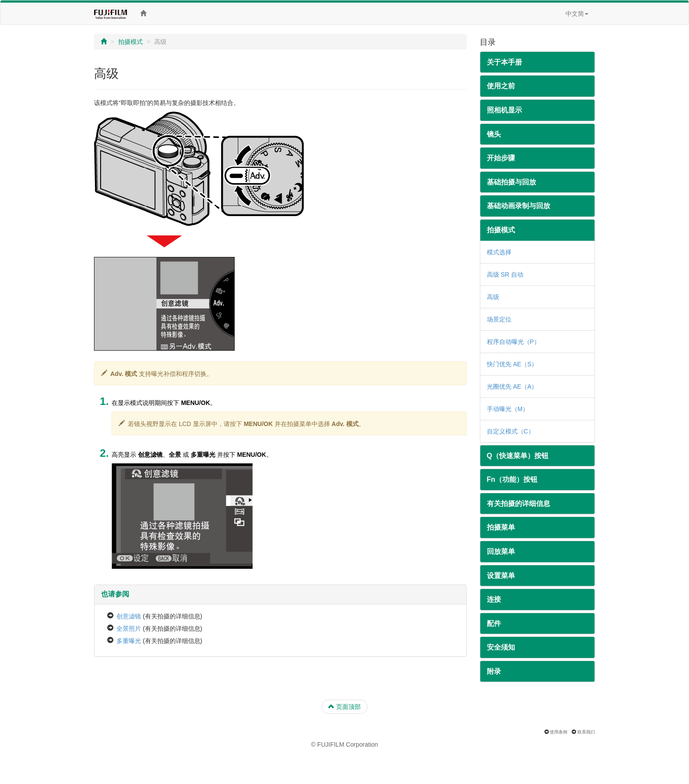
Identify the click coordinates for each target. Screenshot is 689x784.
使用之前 (501, 86)
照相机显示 (504, 110)
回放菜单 (501, 551)
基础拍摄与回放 (511, 182)
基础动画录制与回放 (519, 206)
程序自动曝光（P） (513, 342)
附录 (494, 671)
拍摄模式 (131, 42)
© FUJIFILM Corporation (345, 744)
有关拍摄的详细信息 (519, 504)
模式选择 (499, 252)
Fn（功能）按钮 (512, 479)
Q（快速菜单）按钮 (518, 456)
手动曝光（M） (508, 409)
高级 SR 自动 (505, 275)
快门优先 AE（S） (512, 364)
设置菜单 (501, 576)
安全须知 (501, 647)
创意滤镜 (129, 616)
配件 (494, 623)
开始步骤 (501, 158)
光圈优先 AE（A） (512, 387)
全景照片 (129, 629)
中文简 (577, 14)
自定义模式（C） (511, 431)
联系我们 (586, 732)
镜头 (494, 134)
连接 (494, 599)
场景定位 (499, 319)
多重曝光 (129, 641)
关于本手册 (504, 62)
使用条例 (558, 732)
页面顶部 (344, 707)
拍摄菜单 (501, 527)
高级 (493, 297)
